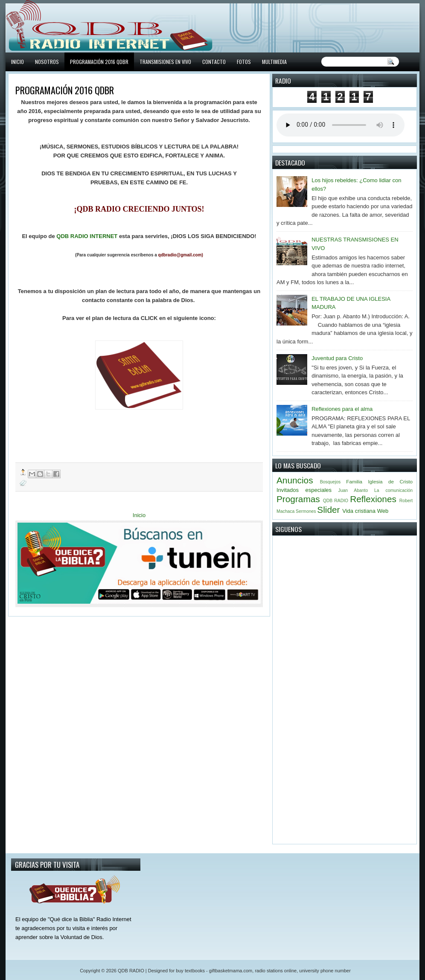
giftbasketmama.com (231, 971)
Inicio (139, 515)
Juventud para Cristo (337, 358)
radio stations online (276, 971)
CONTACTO (214, 62)
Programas (298, 499)
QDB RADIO (336, 501)
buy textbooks (190, 971)
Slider (328, 510)
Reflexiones (373, 499)
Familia (354, 481)
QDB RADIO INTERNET (87, 236)
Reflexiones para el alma (342, 409)
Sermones (306, 511)
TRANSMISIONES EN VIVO (165, 62)
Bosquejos (330, 482)
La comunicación (393, 490)
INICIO (17, 62)
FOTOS (244, 62)
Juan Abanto (353, 490)
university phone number (325, 971)
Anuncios (295, 480)
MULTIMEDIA (274, 62)
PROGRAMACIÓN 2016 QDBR (99, 62)
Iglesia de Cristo (390, 481)
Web (383, 511)
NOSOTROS (47, 62)
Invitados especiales (304, 490)
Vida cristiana (359, 511)
